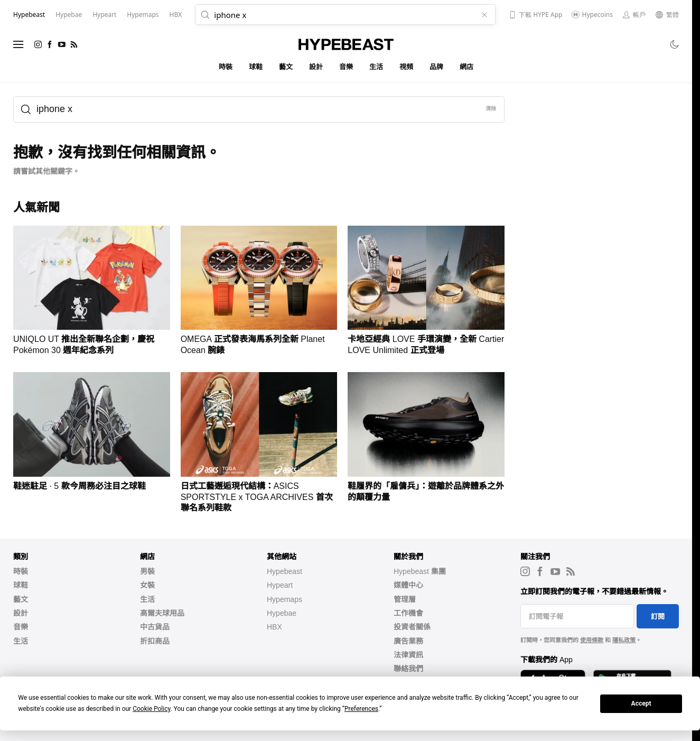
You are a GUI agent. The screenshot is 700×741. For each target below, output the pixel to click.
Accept (641, 703)
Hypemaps (284, 599)
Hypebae (282, 613)
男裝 (147, 571)
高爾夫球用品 (162, 613)
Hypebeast (284, 571)
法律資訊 (408, 655)
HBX (274, 627)
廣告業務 (408, 641)
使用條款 (592, 640)
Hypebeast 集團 (420, 571)
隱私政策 (624, 640)
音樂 (346, 67)
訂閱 (658, 617)
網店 (467, 67)
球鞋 (256, 67)
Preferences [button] (361, 709)
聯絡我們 (408, 669)
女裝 (147, 585)
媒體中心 (408, 585)
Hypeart (280, 585)
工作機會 (408, 613)
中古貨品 (155, 627)
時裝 (226, 67)
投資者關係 (412, 627)
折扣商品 (155, 641)
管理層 (405, 599)
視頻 (407, 67)
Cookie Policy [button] (151, 709)
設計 (316, 67)
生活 (376, 67)
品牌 (437, 67)
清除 (491, 109)
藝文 (286, 67)
